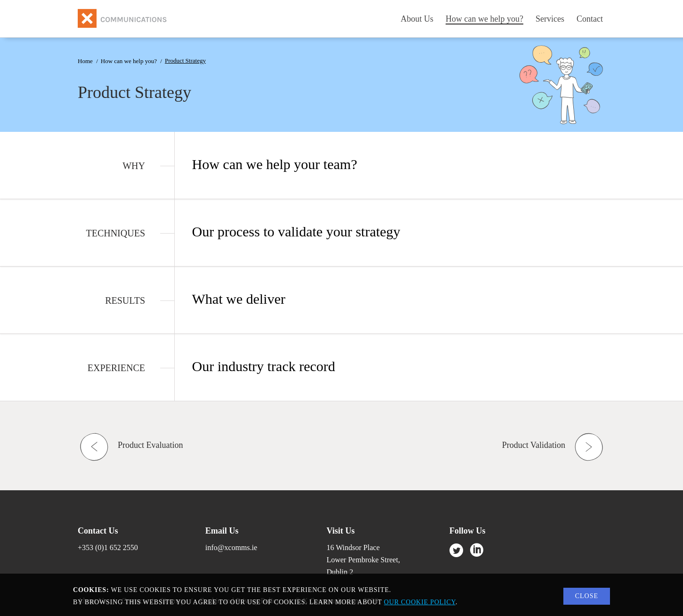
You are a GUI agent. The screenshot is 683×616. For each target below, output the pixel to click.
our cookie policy (420, 602)
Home (85, 61)
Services (550, 19)
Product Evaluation (150, 445)
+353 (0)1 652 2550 (108, 547)
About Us (417, 19)
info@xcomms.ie (231, 547)
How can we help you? (484, 19)
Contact (590, 19)
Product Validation (534, 445)
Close (587, 596)
